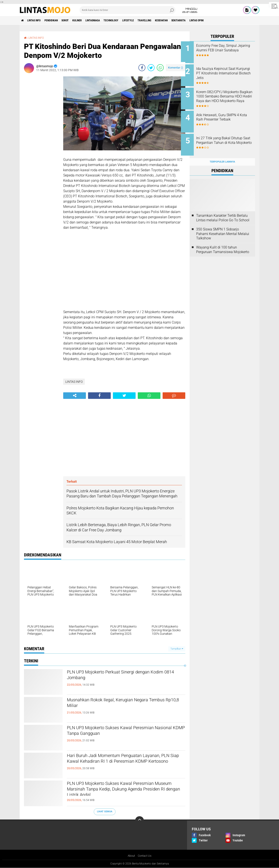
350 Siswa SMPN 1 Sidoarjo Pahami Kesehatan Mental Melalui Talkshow (223, 227)
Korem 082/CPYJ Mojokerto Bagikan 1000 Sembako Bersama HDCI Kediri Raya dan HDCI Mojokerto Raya (226, 96)
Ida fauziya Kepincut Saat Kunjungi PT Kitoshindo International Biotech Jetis (225, 72)
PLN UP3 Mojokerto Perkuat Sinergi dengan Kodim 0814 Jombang (120, 676)
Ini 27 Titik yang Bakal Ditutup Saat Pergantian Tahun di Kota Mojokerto (228, 138)
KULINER (91, 20)
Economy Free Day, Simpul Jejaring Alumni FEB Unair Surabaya (225, 50)
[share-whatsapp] (160, 67)
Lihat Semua (105, 811)
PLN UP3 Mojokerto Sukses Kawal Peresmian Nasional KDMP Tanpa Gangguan (123, 732)
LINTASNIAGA (110, 20)
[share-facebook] (142, 67)
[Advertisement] (41, 141)
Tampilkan (177, 649)
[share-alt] (75, 396)
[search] (128, 10)
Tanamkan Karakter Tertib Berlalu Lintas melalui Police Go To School (223, 211)
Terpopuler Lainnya (222, 155)
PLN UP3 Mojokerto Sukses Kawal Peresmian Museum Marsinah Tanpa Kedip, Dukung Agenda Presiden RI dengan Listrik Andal (123, 791)
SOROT (76, 20)
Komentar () (176, 67)
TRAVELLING (173, 20)
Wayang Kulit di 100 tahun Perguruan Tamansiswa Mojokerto (223, 243)
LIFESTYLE (153, 20)
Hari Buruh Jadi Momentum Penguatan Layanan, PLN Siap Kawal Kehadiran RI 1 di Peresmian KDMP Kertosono (119, 763)
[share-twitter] (151, 67)
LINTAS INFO (38, 20)
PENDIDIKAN (59, 20)
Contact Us (145, 856)
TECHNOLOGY (133, 20)
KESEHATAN (194, 20)
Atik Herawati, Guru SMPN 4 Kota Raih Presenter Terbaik (226, 114)
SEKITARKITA (215, 20)
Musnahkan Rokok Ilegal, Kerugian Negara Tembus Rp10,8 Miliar (119, 704)
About (131, 856)
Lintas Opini (237, 20)
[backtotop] (139, 820)
